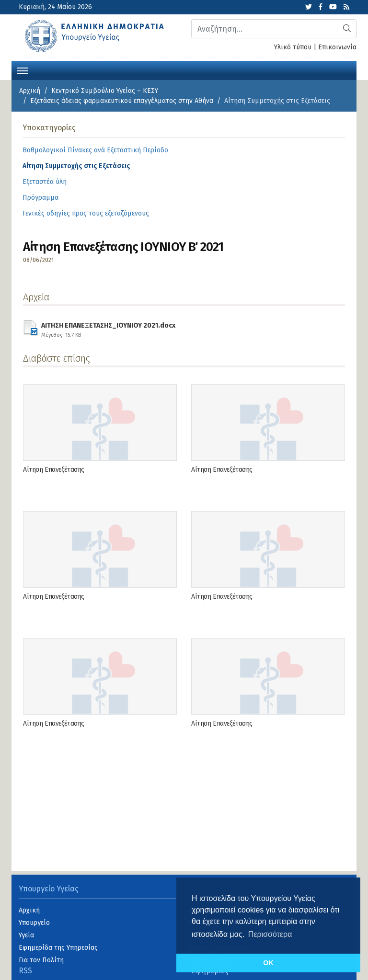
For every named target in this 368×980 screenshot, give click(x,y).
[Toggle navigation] (23, 70)
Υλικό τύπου (293, 47)
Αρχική (30, 91)
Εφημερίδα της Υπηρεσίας (58, 948)
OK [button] (268, 963)
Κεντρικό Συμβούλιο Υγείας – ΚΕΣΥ (105, 91)
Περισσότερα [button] (270, 934)
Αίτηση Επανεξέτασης (54, 470)
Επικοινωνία (337, 47)
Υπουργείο (34, 923)
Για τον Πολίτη (41, 960)
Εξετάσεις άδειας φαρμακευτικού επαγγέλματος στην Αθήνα (122, 101)
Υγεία (26, 935)
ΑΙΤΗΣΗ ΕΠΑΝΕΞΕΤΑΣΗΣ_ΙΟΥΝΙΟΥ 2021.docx (108, 329)
